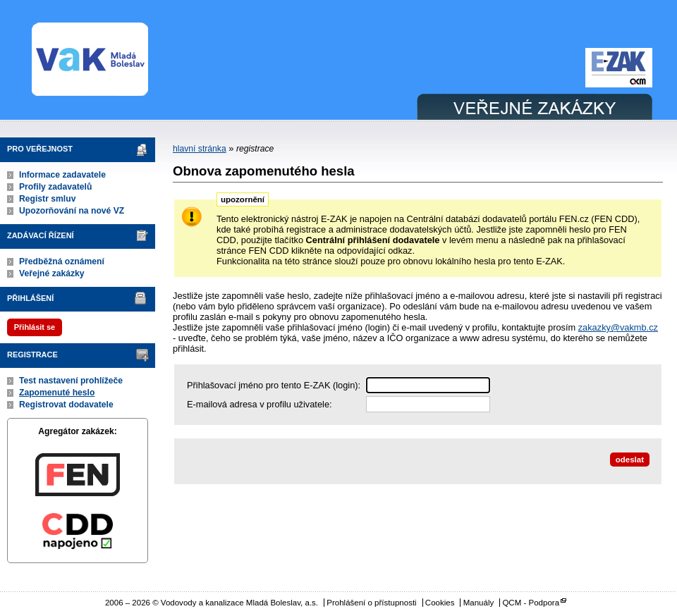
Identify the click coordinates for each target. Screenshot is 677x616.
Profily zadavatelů (55, 187)
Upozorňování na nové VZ (72, 211)
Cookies (440, 603)
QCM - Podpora (531, 603)
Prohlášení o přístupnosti (371, 603)
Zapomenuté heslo (57, 393)
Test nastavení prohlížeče (71, 381)
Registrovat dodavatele (66, 405)
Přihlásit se (35, 327)
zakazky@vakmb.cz (618, 327)
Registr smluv (47, 199)
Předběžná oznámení (62, 261)
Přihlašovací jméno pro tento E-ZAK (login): (274, 385)
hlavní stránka (200, 149)
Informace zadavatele (62, 175)
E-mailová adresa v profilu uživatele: (260, 404)
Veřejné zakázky (52, 273)
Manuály (479, 603)
